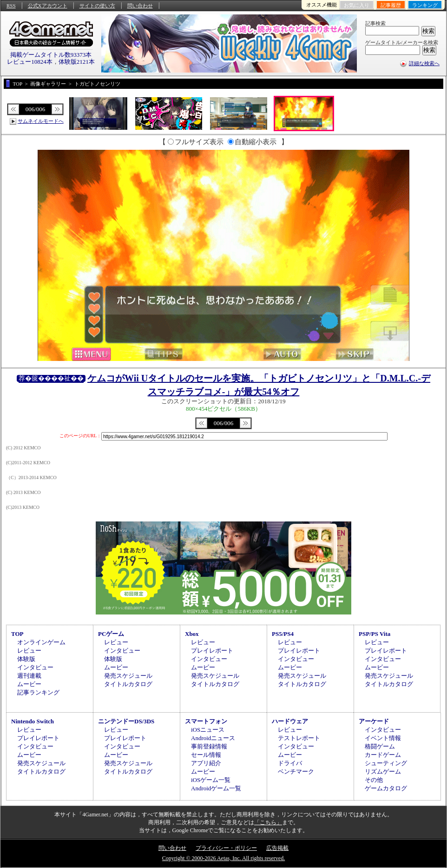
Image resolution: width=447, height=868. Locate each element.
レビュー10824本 (30, 62)
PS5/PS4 (283, 634)
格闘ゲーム (380, 746)
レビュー (29, 651)
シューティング (386, 763)
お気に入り (357, 5)
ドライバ (290, 763)
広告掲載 (277, 848)
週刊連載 (29, 676)
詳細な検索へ (424, 63)
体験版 (26, 659)
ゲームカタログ (386, 788)
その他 (374, 780)
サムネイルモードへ (41, 121)
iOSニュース (208, 730)
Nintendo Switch (33, 721)
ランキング (425, 5)
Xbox (192, 634)
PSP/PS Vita (375, 634)
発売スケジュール (128, 676)
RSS (11, 6)
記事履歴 (391, 5)
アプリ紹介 (206, 763)
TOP (17, 634)
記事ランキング (38, 692)
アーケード (374, 721)
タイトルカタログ (128, 684)
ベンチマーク (296, 771)
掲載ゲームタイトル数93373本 (51, 55)
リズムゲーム (383, 771)
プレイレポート (212, 651)
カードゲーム (383, 755)
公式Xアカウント (48, 6)
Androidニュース (213, 738)
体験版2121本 (77, 62)
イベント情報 (383, 738)
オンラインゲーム (41, 642)
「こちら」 (268, 822)
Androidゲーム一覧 (216, 788)
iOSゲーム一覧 (211, 780)
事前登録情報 (209, 746)
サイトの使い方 (97, 6)
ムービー (29, 684)
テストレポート (299, 738)
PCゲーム (111, 634)
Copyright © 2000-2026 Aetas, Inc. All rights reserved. (223, 858)
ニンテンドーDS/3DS (126, 721)
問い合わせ (140, 6)
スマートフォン (206, 721)
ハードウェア (290, 721)
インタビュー (35, 667)
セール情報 (206, 755)
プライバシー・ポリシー (226, 848)
